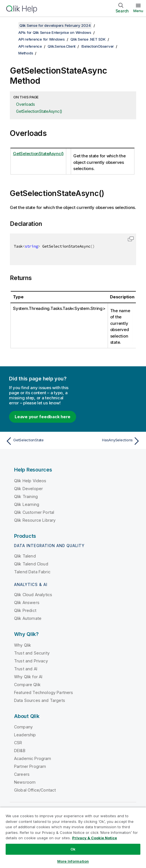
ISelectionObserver (98, 46)
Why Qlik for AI (28, 677)
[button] (131, 239)
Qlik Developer (28, 489)
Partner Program (30, 766)
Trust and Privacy (31, 661)
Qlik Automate (28, 618)
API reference (30, 46)
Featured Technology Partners (44, 692)
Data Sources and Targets (40, 700)
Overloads (26, 104)
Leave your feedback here (43, 417)
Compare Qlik (27, 685)
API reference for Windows (42, 39)
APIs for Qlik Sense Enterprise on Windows (55, 32)
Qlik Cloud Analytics (33, 595)
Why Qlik (23, 645)
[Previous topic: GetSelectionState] (38, 441)
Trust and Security (32, 653)
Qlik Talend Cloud (31, 564)
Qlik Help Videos (30, 481)
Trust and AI (26, 669)
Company (23, 727)
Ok (73, 849)
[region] (73, 838)
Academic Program (33, 758)
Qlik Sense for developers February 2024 (55, 25)
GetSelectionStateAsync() (39, 111)
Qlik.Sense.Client (62, 46)
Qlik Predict (25, 610)
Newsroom (25, 782)
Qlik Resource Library (35, 520)
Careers (22, 774)
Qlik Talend (25, 556)
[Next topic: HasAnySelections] (108, 441)
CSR (18, 743)
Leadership (25, 735)
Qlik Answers (27, 602)
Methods (26, 53)
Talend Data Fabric (32, 572)
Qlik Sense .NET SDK (88, 39)
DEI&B (20, 751)
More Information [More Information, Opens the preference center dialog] (73, 861)
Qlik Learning (27, 504)
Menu (138, 11)
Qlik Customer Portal (34, 512)
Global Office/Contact (35, 790)
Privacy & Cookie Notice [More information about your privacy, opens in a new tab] (95, 838)
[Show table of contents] (11, 25)
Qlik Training (26, 496)
